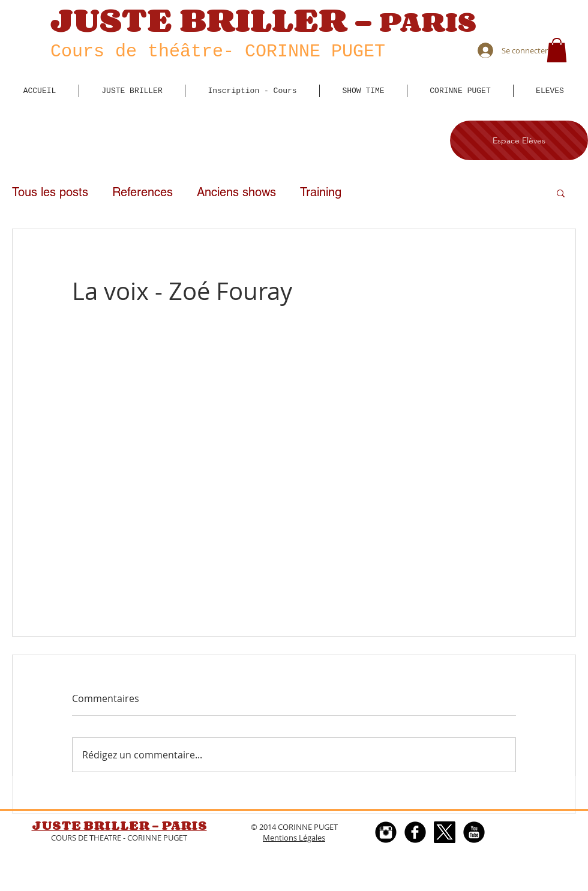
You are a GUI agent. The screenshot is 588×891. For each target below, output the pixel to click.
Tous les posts (50, 192)
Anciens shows (236, 192)
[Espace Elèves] (519, 140)
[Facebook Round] (415, 832)
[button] (557, 50)
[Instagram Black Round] (386, 832)
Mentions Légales (294, 838)
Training (321, 192)
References (142, 192)
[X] (445, 832)
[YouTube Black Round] (474, 832)
